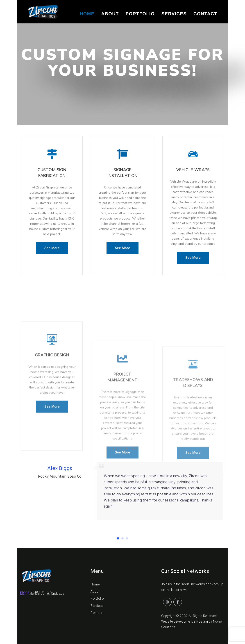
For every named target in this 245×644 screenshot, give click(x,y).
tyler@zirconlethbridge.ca (47, 594)
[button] (52, 248)
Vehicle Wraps (193, 173)
